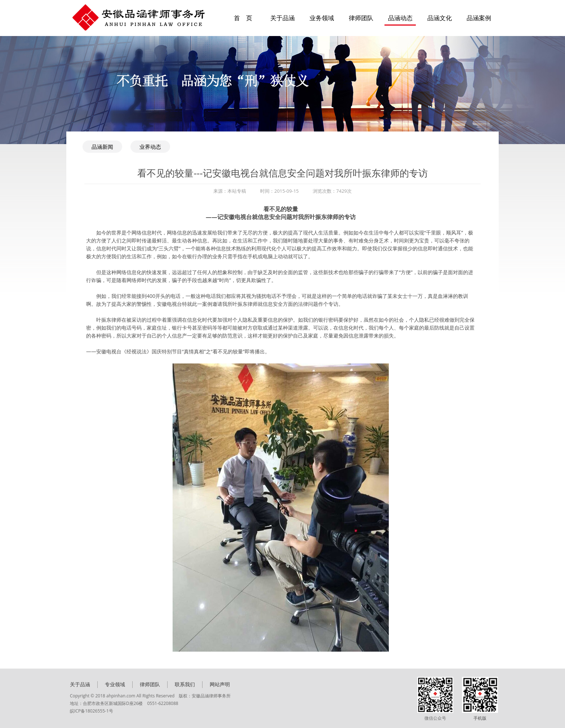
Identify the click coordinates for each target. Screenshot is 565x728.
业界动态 (150, 147)
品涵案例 (479, 18)
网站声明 (220, 684)
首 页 (243, 18)
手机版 (480, 718)
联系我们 (185, 684)
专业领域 (115, 684)
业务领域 (322, 18)
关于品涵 (282, 18)
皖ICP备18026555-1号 (92, 711)
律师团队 (361, 18)
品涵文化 (440, 18)
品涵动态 (400, 18)
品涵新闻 (102, 147)
